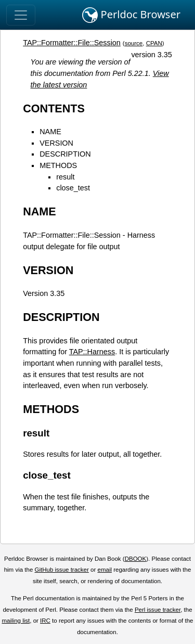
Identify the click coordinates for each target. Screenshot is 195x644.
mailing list (16, 621)
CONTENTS (54, 108)
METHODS (58, 165)
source (134, 43)
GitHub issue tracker (62, 570)
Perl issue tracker (158, 610)
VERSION (56, 143)
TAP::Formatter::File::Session (72, 43)
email (105, 570)
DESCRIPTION (65, 154)
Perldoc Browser (131, 15)
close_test (73, 188)
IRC (45, 621)
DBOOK (136, 559)
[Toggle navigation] (21, 15)
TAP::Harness (92, 352)
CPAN (154, 43)
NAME (50, 132)
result (65, 177)
